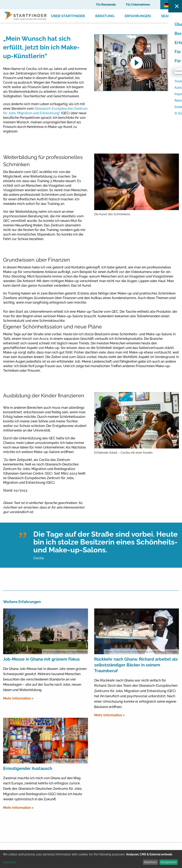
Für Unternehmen (138, 5)
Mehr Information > (18, 698)
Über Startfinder (68, 16)
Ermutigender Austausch (28, 768)
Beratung (105, 16)
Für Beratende (106, 5)
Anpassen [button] (10, 862)
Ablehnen (150, 862)
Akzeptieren (168, 862)
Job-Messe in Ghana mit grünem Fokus (41, 659)
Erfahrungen (138, 16)
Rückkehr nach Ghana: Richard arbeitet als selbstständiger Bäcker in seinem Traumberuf (136, 665)
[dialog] (91, 859)
